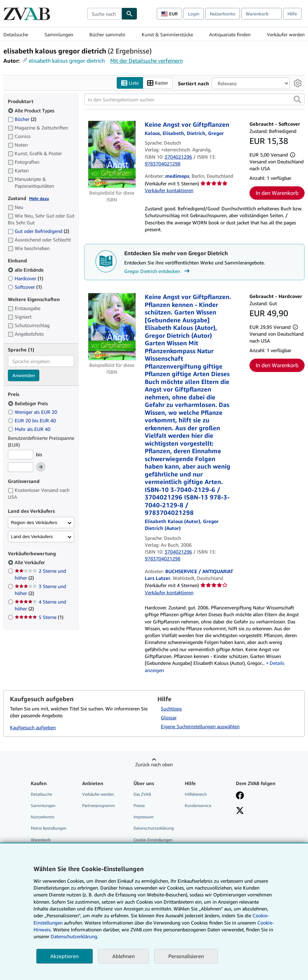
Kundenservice (198, 806)
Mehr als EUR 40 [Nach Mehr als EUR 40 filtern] (30, 429)
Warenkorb (41, 840)
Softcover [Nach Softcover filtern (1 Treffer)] (25, 287)
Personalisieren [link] (186, 956)
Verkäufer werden (286, 34)
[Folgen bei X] (240, 811)
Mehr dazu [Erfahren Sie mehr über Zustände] (39, 199)
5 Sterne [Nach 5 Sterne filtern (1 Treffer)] (39, 617)
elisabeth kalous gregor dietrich (67, 61)
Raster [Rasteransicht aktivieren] (158, 83)
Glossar (169, 718)
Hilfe (292, 14)
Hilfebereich (196, 795)
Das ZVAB (142, 795)
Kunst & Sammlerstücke (167, 34)
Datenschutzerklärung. (74, 936)
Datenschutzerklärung (154, 828)
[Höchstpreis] (21, 468)
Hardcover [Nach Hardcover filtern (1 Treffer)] (25, 278)
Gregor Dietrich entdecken (158, 271)
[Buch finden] (129, 14)
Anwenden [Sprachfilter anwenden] (24, 376)
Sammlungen (59, 34)
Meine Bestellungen (49, 828)
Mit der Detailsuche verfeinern (146, 61)
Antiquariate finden (230, 34)
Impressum (144, 817)
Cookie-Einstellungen (153, 840)
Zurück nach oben (154, 765)
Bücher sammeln (107, 34)
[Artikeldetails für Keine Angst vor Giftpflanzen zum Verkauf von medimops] (112, 155)
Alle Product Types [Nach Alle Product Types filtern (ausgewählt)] (32, 110)
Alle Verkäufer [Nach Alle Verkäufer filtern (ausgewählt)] (30, 563)
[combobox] (104, 14)
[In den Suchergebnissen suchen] (194, 100)
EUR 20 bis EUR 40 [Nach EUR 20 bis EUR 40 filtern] (33, 420)
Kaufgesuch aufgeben (33, 727)
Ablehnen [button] (124, 956)
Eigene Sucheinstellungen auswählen (200, 727)
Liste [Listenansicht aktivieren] (130, 83)
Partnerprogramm (99, 806)
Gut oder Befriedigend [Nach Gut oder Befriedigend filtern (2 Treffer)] (38, 231)
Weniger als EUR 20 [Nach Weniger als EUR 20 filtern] (33, 412)
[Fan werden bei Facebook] (240, 796)
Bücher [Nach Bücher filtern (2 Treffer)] (22, 119)
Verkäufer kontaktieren (169, 190)
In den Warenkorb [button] (277, 193)
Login (194, 14)
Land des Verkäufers (32, 537)
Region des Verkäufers (34, 523)
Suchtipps (171, 709)
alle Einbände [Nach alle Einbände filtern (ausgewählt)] (26, 270)
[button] (297, 100)
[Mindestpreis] (21, 455)
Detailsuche (16, 34)
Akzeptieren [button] (65, 956)
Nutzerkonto (223, 14)
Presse (139, 806)
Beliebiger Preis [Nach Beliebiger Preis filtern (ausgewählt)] (29, 403)
